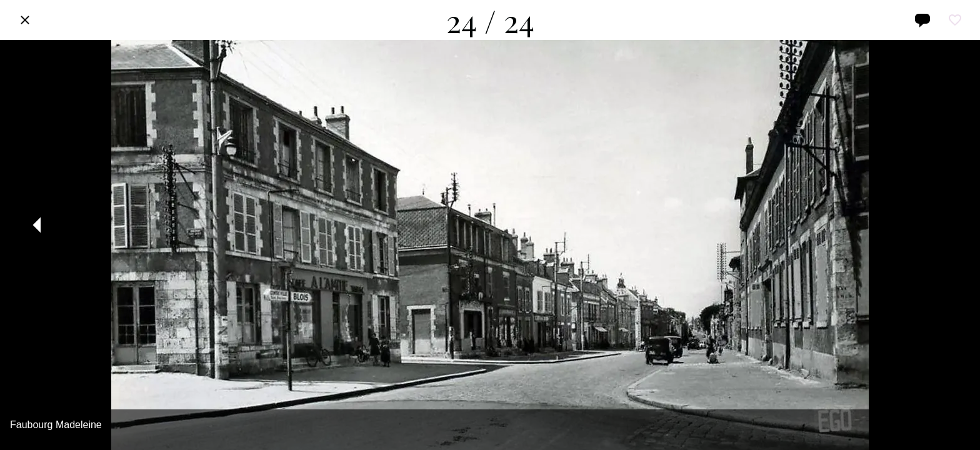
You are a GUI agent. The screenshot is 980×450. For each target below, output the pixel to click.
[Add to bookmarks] (955, 20)
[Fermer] (25, 20)
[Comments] (922, 20)
